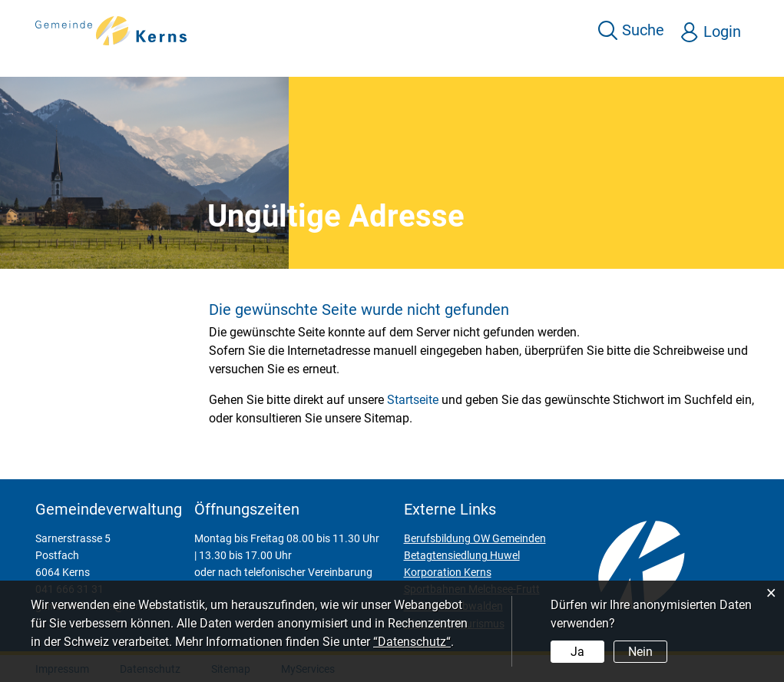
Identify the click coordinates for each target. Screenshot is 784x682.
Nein (640, 652)
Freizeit (491, 62)
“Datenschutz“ (412, 642)
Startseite (413, 400)
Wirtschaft (625, 62)
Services (363, 62)
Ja (577, 652)
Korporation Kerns (448, 572)
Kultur (553, 62)
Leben (429, 62)
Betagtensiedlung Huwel (462, 555)
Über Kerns (281, 62)
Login (723, 31)
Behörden (709, 62)
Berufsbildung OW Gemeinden (475, 538)
